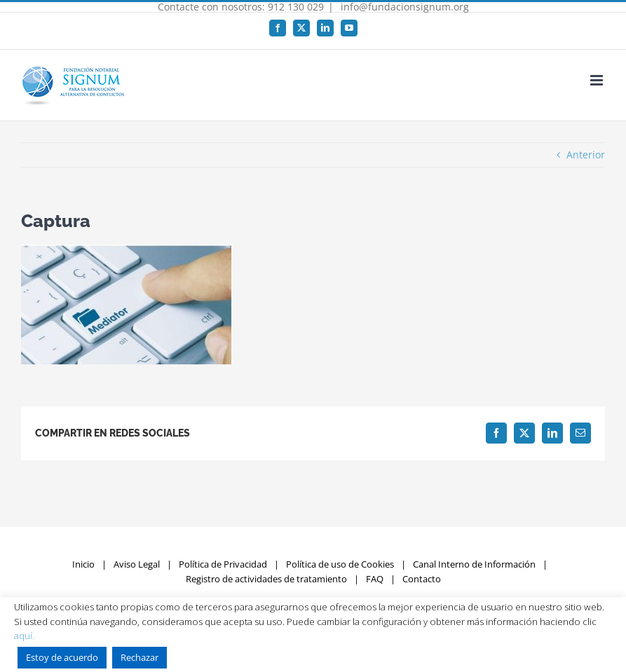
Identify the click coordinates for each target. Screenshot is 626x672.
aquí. (24, 636)
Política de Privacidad (223, 564)
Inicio (83, 564)
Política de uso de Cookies (340, 564)
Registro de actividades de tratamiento (266, 579)
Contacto (422, 579)
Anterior (586, 155)
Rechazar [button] (140, 657)
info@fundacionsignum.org (403, 7)
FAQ (375, 579)
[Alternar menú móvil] (598, 80)
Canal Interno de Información (474, 564)
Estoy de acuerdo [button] (62, 657)
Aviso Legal (137, 564)
